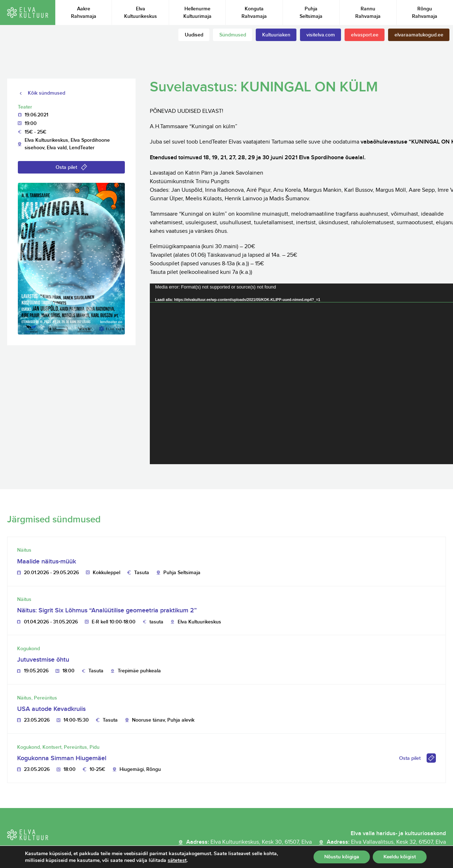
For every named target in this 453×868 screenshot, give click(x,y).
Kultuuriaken (276, 35)
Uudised (194, 35)
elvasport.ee (365, 35)
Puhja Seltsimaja (311, 12)
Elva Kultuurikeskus (141, 12)
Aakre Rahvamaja (84, 12)
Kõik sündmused (47, 93)
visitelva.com (321, 35)
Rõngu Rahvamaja (425, 12)
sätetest (182, 860)
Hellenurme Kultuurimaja (197, 12)
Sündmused (233, 35)
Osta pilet (66, 167)
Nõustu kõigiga (339, 857)
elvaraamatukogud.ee (419, 35)
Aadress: (249, 842)
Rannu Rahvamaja (368, 12)
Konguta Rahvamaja (254, 12)
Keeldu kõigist (399, 857)
